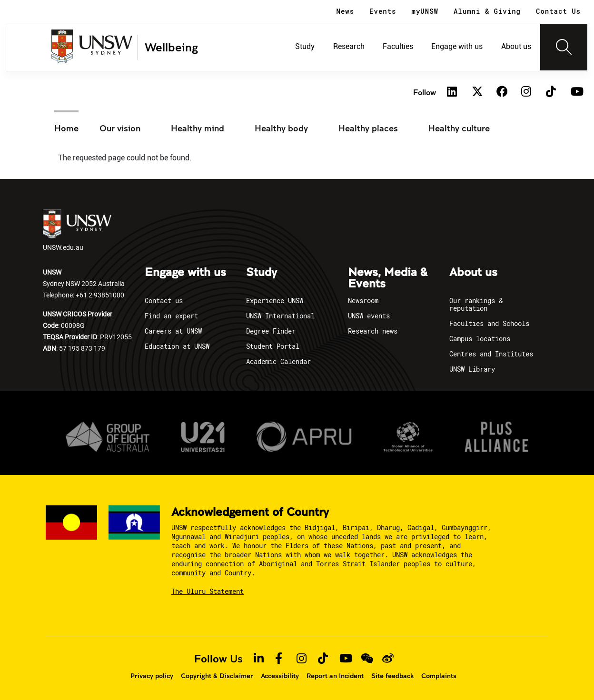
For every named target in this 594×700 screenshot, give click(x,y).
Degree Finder (271, 331)
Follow (425, 92)
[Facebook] (502, 92)
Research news (373, 331)
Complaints (439, 676)
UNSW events (369, 316)
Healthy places (368, 128)
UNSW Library (472, 369)
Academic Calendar (278, 361)
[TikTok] (551, 92)
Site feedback (392, 676)
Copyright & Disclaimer (217, 676)
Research (349, 46)
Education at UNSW (177, 346)
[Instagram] (526, 92)
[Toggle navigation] (564, 47)
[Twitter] (477, 92)
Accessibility (280, 676)
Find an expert (171, 316)
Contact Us (558, 11)
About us (516, 46)
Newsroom (363, 301)
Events (383, 11)
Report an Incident (335, 676)
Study (305, 46)
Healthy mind (198, 128)
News (346, 11)
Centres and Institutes (491, 354)
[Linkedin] (452, 92)
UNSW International (280, 316)
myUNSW (425, 11)
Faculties (398, 46)
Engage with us (457, 46)
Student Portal (273, 346)
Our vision (120, 128)
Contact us (164, 301)
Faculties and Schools (489, 323)
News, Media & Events (388, 278)
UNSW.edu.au (77, 231)
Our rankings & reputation (476, 304)
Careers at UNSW (173, 331)
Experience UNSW (275, 301)
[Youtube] (576, 92)
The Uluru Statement (208, 591)
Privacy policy (152, 676)
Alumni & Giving (487, 11)
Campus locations (480, 339)
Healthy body (281, 128)
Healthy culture (459, 128)
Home (66, 128)
